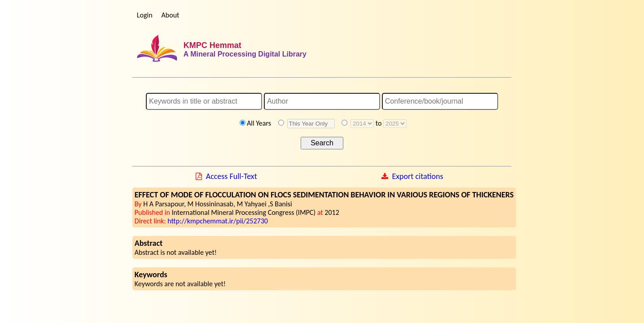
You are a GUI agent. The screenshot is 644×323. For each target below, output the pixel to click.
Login (145, 15)
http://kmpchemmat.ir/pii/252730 (218, 221)
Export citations (417, 176)
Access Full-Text (232, 176)
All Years (259, 123)
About (171, 15)
